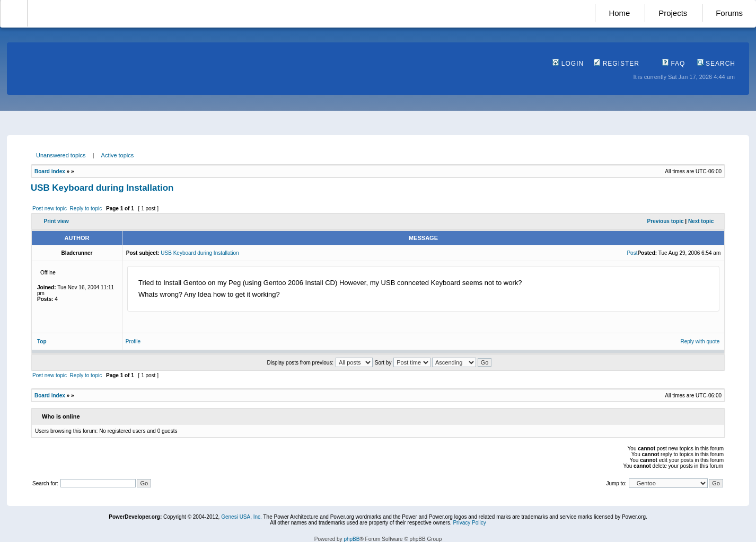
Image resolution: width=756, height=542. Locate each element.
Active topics (118, 155)
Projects (673, 13)
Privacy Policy (469, 523)
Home (619, 13)
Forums (729, 13)
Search (716, 64)
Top (42, 341)
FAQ (674, 64)
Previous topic (666, 221)
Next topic (701, 221)
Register (617, 64)
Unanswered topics (61, 155)
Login (568, 64)
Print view (56, 221)
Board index (50, 171)
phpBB (351, 539)
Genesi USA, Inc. (241, 517)
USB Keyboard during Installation (102, 188)
